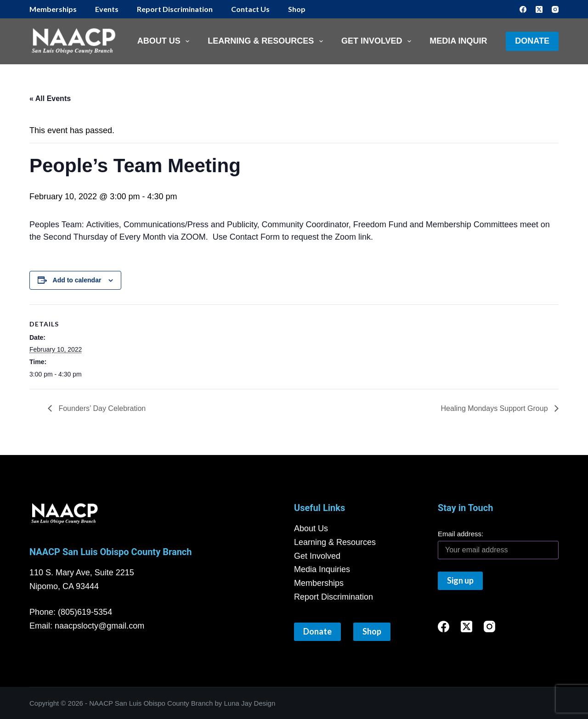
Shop (297, 9)
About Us (165, 41)
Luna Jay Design (250, 703)
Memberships (53, 9)
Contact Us (250, 9)
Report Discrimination (175, 9)
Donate (532, 41)
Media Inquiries (465, 41)
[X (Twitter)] (539, 9)
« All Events (50, 98)
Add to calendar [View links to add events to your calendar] (77, 280)
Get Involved (378, 41)
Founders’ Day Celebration (102, 408)
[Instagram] (555, 9)
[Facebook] (523, 9)
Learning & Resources (267, 41)
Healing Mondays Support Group (495, 408)
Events (107, 9)
